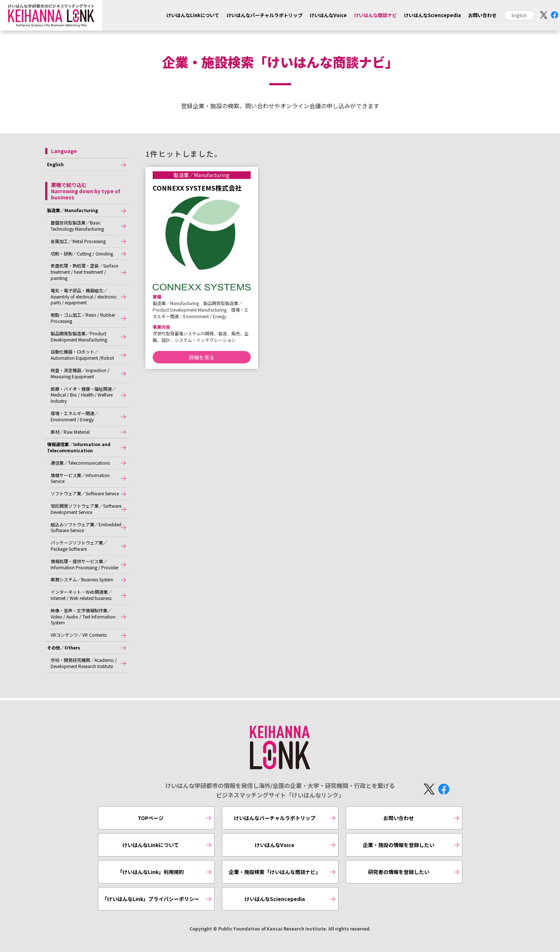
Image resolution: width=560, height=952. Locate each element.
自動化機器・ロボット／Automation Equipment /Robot (82, 355)
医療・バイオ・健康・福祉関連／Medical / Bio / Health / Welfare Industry (83, 395)
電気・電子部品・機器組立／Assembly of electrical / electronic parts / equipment (84, 296)
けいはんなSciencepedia (432, 15)
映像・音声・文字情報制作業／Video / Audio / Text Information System (83, 617)
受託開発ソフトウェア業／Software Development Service (86, 509)
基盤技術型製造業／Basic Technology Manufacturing (77, 226)
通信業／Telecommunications (80, 463)
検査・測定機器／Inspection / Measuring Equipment (80, 373)
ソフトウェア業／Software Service (85, 493)
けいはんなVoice (328, 15)
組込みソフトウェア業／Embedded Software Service (86, 527)
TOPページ (151, 818)
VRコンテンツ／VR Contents (79, 635)
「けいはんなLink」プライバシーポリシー (151, 899)
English (519, 15)
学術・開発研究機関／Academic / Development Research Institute (84, 663)
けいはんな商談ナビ (375, 15)
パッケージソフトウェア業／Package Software (79, 546)
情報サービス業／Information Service (80, 478)
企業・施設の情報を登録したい (399, 845)
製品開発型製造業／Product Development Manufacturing (79, 336)
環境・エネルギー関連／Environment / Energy (75, 416)
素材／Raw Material (70, 432)
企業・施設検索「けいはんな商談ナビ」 (275, 872)
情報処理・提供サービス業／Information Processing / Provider (85, 564)
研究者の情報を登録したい (399, 872)
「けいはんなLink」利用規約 (151, 872)
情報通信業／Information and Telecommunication (79, 447)
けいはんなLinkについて (193, 15)
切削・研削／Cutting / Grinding (82, 253)
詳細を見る (201, 357)
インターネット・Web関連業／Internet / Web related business (81, 595)
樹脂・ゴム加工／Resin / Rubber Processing (83, 318)
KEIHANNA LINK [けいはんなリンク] (280, 748)
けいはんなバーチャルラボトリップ (265, 15)
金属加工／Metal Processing (78, 241)
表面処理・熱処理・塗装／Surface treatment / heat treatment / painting (84, 272)
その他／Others (64, 647)
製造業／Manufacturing (73, 210)
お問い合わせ (482, 15)
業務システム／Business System (82, 579)
